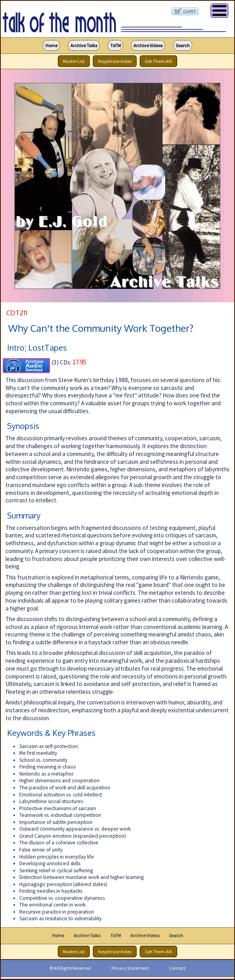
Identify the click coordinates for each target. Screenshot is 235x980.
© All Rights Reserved (70, 968)
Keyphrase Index (115, 61)
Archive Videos (148, 45)
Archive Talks (84, 45)
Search (183, 45)
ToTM (116, 45)
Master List (74, 61)
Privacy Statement (130, 968)
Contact (177, 968)
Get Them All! (158, 61)
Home (51, 45)
